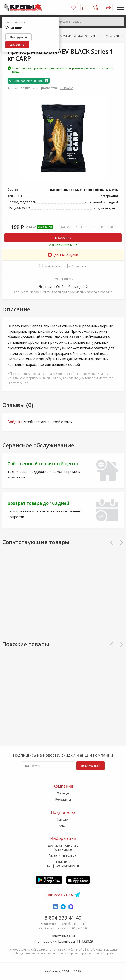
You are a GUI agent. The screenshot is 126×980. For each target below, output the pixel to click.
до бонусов (63, 255)
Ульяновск (63, 279)
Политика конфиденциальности (63, 864)
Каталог (63, 819)
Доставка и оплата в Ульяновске (63, 847)
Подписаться (91, 766)
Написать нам (60, 895)
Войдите (15, 422)
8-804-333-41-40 (63, 918)
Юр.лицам (63, 793)
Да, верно (17, 45)
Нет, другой (19, 37)
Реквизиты (63, 799)
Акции (63, 825)
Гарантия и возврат (63, 855)
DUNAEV (66, 88)
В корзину (63, 237)
